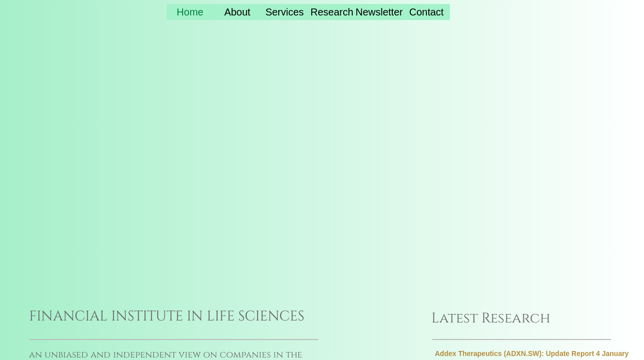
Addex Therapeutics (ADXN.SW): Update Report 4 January (532, 353)
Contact (427, 12)
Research (332, 12)
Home (190, 12)
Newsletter (379, 12)
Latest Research (491, 318)
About (237, 12)
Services (284, 12)
